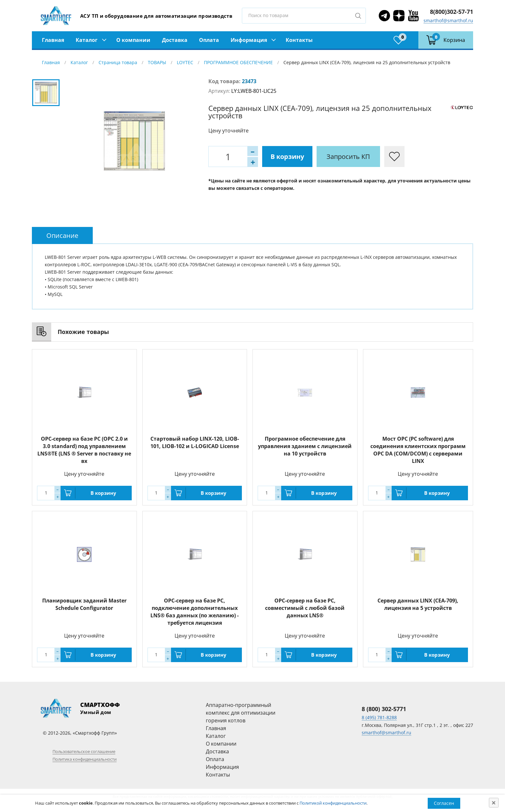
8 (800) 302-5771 (384, 709)
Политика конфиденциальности (85, 759)
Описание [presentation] (62, 235)
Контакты (299, 40)
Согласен (444, 803)
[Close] (494, 803)
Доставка (175, 40)
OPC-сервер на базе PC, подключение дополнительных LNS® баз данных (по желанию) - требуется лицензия (195, 612)
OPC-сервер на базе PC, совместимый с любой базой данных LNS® (305, 608)
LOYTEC (185, 62)
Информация (249, 40)
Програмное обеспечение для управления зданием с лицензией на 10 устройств (305, 446)
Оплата (209, 40)
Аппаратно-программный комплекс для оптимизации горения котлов (241, 713)
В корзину (287, 157)
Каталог (87, 40)
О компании (133, 40)
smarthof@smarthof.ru (448, 20)
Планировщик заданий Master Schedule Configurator (84, 604)
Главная (53, 40)
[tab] (62, 235)
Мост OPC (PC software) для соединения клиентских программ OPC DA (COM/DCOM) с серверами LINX (418, 450)
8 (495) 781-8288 (379, 717)
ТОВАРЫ (157, 62)
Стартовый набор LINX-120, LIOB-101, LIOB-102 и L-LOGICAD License (195, 442)
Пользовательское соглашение (84, 751)
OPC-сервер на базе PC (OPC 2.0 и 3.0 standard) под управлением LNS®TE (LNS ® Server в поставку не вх (84, 450)
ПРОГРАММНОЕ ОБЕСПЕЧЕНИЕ (238, 62)
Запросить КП (348, 157)
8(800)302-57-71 (452, 12)
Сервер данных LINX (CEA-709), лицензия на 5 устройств (418, 604)
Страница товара (118, 62)
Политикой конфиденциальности (333, 803)
